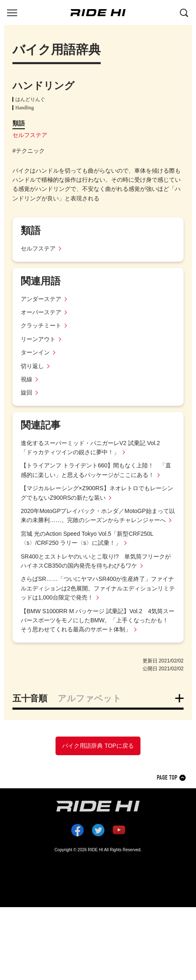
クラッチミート (41, 325)
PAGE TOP (167, 778)
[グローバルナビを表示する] (12, 12)
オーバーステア (41, 312)
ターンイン (35, 352)
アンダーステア (41, 299)
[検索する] (184, 12)
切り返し (32, 366)
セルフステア (30, 135)
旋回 (27, 392)
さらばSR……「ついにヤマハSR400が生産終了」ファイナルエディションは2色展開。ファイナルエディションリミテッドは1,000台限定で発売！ (98, 588)
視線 (27, 379)
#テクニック (29, 151)
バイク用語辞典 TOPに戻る (98, 746)
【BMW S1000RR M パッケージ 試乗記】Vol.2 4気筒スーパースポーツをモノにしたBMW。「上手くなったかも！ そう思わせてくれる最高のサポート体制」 (98, 620)
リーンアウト (38, 339)
